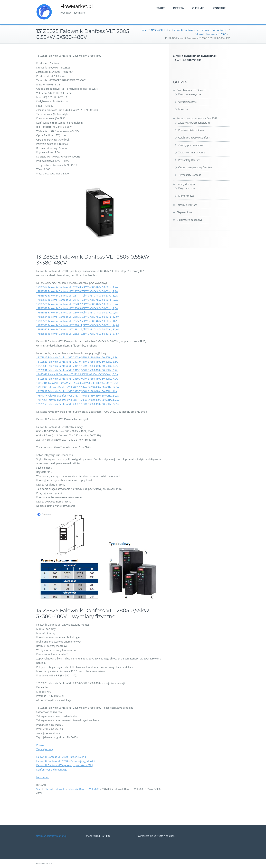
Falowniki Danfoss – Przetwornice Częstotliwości (200, 30)
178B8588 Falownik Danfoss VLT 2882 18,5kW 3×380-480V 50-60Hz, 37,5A (78, 334)
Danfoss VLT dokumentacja (52, 770)
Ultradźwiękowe (187, 102)
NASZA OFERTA (159, 30)
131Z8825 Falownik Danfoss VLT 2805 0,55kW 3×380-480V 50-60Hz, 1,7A (77, 358)
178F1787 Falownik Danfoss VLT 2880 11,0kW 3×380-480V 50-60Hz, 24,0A (78, 396)
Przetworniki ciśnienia (191, 130)
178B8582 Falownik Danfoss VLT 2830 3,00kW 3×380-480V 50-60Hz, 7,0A (77, 308)
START (160, 8)
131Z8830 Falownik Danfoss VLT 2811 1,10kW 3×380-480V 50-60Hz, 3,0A (77, 366)
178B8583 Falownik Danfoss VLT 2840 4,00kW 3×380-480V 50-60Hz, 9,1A (77, 313)
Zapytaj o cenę (45, 749)
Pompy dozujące (186, 184)
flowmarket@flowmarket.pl (52, 836)
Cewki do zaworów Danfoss (194, 138)
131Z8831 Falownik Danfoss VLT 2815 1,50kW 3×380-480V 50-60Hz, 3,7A (77, 370)
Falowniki (60, 789)
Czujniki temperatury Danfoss (195, 167)
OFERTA (178, 8)
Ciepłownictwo (185, 212)
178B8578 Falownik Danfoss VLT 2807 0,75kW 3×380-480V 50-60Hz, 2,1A (77, 291)
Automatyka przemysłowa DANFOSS (197, 119)
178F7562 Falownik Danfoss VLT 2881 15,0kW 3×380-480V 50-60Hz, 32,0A (78, 400)
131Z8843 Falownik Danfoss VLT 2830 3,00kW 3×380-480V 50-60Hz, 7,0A (77, 379)
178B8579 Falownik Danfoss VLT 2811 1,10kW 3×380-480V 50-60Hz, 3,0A (77, 296)
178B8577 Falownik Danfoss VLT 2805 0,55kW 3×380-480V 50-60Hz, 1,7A (77, 287)
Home (143, 30)
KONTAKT (219, 8)
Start (39, 789)
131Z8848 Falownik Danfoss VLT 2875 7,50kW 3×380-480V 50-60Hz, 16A (77, 391)
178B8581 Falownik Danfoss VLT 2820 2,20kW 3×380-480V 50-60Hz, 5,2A (77, 304)
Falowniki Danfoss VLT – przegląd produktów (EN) (65, 765)
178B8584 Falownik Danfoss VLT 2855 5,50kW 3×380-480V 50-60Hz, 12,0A (78, 317)
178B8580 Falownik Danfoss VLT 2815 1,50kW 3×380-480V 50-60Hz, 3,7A (77, 300)
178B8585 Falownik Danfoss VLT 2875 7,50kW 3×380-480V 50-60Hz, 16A (77, 321)
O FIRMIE (198, 8)
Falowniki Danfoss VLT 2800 (210, 34)
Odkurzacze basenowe (189, 220)
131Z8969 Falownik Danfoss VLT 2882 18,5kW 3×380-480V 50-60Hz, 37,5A (78, 404)
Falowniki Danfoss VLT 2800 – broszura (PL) (61, 757)
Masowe (183, 109)
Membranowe (186, 196)
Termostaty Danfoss (190, 175)
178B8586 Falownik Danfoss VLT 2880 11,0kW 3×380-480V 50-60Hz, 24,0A (78, 325)
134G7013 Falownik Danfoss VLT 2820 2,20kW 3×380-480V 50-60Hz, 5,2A (77, 374)
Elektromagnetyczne (190, 94)
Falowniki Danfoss (187, 205)
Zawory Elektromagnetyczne (194, 123)
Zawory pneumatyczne (191, 145)
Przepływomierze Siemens (192, 90)
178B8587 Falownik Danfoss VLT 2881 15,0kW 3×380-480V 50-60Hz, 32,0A (78, 330)
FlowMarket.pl (77, 6)
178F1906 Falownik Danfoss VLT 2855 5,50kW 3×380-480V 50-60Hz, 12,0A (78, 387)
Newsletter (42, 777)
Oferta (48, 789)
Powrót (40, 745)
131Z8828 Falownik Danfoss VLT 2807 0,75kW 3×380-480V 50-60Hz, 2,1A (77, 362)
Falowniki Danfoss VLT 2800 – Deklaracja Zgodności (65, 761)
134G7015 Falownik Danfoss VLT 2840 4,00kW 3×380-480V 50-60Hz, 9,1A (77, 383)
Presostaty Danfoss (189, 160)
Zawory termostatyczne (192, 153)
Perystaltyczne (187, 188)
